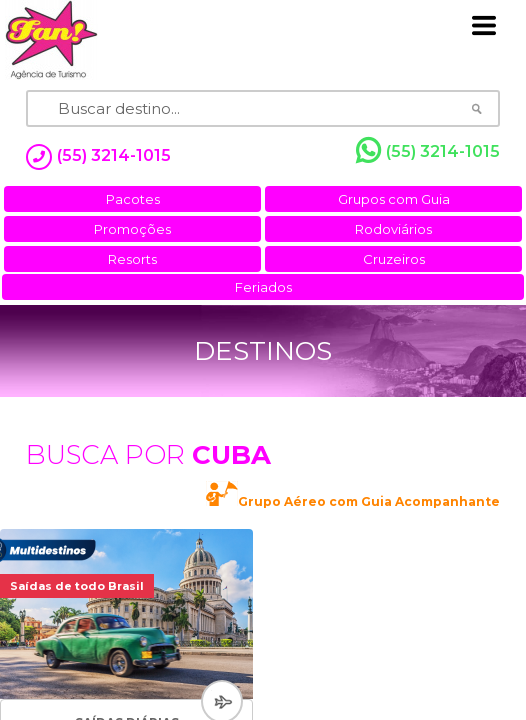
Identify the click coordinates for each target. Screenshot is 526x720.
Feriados (263, 287)
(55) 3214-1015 (428, 151)
